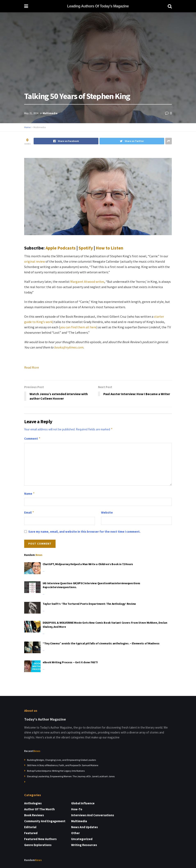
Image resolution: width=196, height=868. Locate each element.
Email (29, 513)
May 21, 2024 (31, 113)
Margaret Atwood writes (87, 282)
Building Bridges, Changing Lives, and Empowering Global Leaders (62, 760)
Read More (32, 367)
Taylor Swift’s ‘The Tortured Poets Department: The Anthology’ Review (89, 604)
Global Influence (83, 803)
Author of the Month (39, 809)
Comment (32, 439)
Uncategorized (82, 839)
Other (75, 833)
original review (35, 261)
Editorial (30, 827)
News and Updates (84, 827)
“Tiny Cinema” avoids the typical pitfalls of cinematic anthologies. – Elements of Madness (101, 643)
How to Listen (109, 248)
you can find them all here (78, 327)
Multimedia (50, 113)
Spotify (86, 248)
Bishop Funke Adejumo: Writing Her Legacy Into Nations (56, 771)
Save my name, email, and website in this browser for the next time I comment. (84, 532)
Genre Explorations (38, 845)
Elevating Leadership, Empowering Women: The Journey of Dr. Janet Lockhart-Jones (71, 776)
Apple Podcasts (61, 248)
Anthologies (33, 803)
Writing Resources (84, 845)
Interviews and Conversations (93, 815)
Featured (31, 833)
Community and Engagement (45, 821)
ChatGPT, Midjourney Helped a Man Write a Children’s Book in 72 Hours (88, 564)
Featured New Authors (40, 839)
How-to (77, 809)
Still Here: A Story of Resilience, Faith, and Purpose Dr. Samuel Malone (63, 765)
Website (107, 512)
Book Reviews (34, 815)
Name (30, 494)
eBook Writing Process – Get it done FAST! (70, 662)
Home (27, 127)
